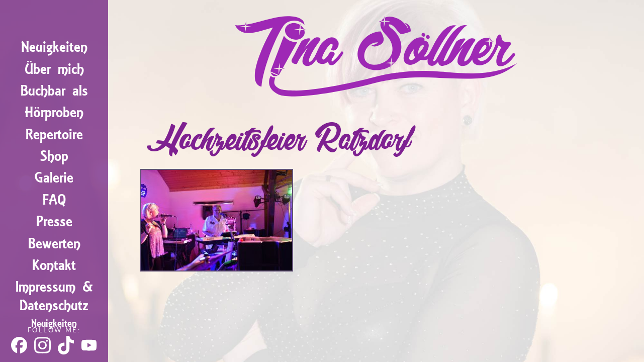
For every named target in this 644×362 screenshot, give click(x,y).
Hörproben (54, 112)
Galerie (54, 178)
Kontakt (54, 265)
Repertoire (54, 134)
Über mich (54, 69)
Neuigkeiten (54, 47)
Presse (54, 221)
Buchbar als (54, 91)
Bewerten (54, 244)
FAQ (54, 200)
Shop (54, 156)
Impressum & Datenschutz (54, 296)
